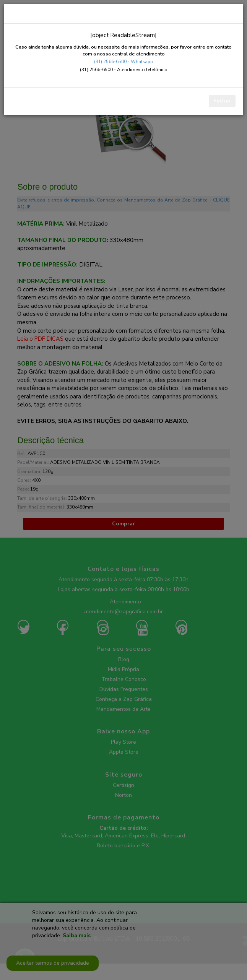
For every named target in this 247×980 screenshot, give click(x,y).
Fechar (222, 101)
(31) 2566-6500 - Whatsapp (123, 62)
